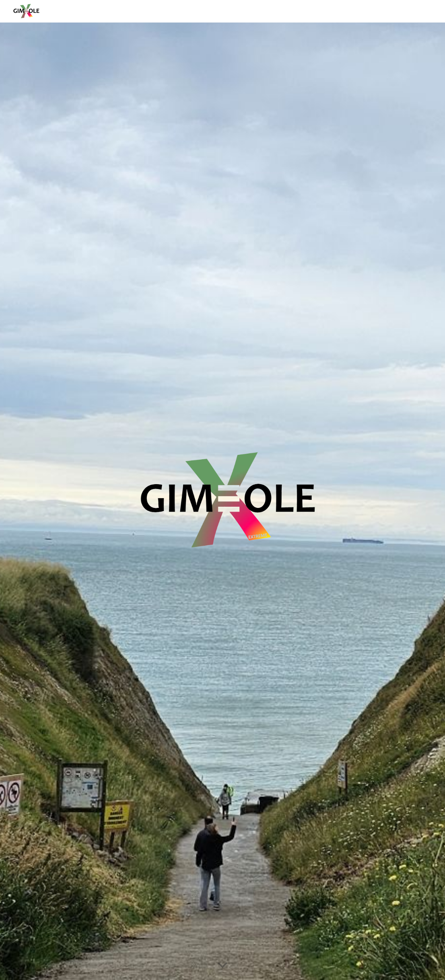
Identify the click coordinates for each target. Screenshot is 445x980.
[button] (222, 966)
